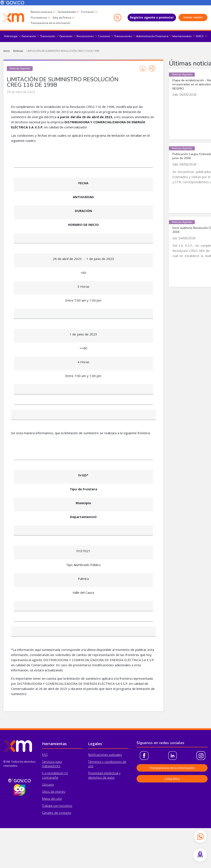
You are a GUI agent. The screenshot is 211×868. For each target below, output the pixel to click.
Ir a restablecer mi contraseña (55, 775)
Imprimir (143, 69)
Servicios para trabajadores (52, 764)
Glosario (48, 785)
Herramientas (54, 744)
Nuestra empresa (41, 12)
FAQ (45, 755)
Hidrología (11, 36)
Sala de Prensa (62, 18)
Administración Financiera (152, 36)
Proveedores (39, 18)
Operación (66, 36)
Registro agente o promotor (152, 17)
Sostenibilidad (67, 12)
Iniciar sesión (193, 17)
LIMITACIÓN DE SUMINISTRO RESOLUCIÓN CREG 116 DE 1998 (63, 51)
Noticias (18, 51)
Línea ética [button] (172, 779)
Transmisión (48, 36)
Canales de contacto (57, 813)
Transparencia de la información (51, 23)
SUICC (200, 36)
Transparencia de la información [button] (172, 768)
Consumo (104, 36)
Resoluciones (85, 36)
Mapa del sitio (52, 799)
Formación (88, 12)
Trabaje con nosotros (57, 806)
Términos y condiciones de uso (107, 764)
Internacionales (182, 36)
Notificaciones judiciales (105, 755)
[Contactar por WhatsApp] (200, 836)
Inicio (7, 51)
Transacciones (123, 36)
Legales (95, 744)
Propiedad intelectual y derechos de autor (104, 775)
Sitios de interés (54, 792)
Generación (29, 36)
